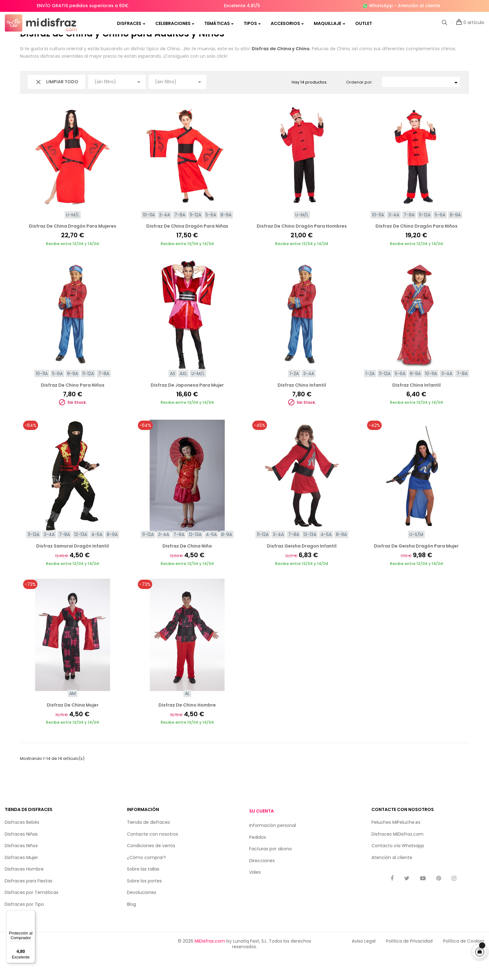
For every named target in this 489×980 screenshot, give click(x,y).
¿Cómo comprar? (146, 881)
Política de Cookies (464, 965)
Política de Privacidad (409, 965)
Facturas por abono (271, 873)
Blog (131, 928)
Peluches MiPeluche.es (396, 847)
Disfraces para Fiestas (29, 905)
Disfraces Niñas (21, 858)
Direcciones (262, 885)
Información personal (273, 850)
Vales (255, 896)
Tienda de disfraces (148, 847)
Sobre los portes (144, 905)
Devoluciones (142, 917)
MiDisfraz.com (210, 965)
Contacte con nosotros (153, 858)
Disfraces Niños (21, 870)
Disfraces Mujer (21, 881)
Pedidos (258, 861)
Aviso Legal (364, 965)
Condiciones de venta (151, 870)
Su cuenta (261, 835)
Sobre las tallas (143, 893)
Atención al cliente (419, 6)
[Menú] (31, 914)
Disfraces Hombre (24, 893)
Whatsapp (413, 870)
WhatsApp (381, 6)
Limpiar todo (56, 106)
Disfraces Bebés (22, 847)
